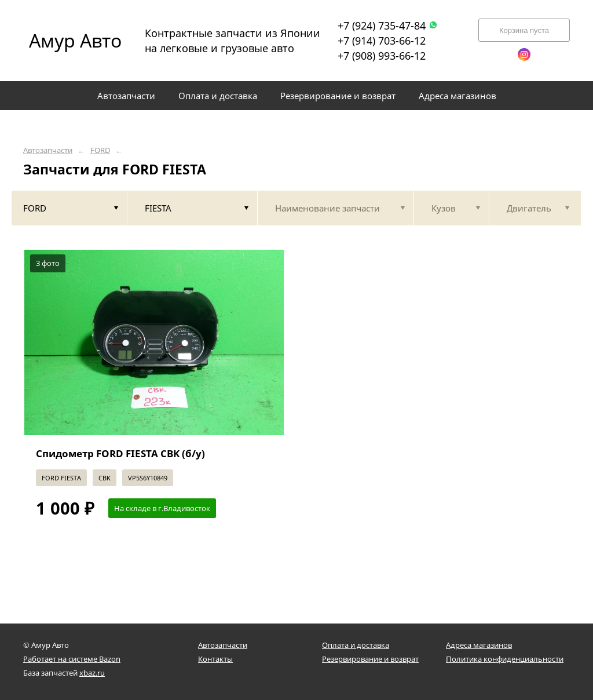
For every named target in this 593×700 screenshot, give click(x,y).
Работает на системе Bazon (72, 659)
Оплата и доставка (356, 645)
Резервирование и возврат (370, 659)
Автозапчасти (48, 150)
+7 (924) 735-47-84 (388, 25)
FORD (100, 150)
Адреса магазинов (479, 645)
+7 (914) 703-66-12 (382, 41)
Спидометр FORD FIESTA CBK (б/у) (120, 453)
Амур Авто (75, 40)
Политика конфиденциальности (505, 659)
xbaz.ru (92, 673)
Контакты (215, 659)
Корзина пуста (524, 30)
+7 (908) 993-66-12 (382, 56)
